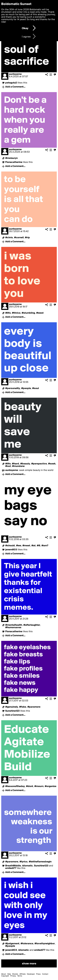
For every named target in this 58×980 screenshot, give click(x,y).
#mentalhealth (14, 625)
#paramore (34, 707)
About (4, 974)
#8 (39, 546)
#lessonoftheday (15, 786)
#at (33, 546)
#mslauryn (11, 158)
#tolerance (27, 944)
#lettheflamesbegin (40, 862)
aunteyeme (15, 74)
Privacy (13, 976)
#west (40, 313)
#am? (45, 546)
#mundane (18, 466)
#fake (23, 707)
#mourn (39, 786)
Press (38, 974)
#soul (35, 388)
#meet (26, 546)
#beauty (25, 464)
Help (9, 974)
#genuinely (12, 707)
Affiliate (23, 974)
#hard (15, 464)
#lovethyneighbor (45, 944)
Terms (20, 976)
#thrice (16, 313)
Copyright (5, 976)
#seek (52, 464)
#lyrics (24, 862)
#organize (50, 786)
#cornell (19, 238)
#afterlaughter (32, 625)
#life (8, 313)
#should (10, 546)
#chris (9, 238)
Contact (45, 974)
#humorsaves (13, 628)
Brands (15, 974)
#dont (30, 786)
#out (8, 466)
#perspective (39, 464)
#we (19, 546)
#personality (13, 388)
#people (26, 388)
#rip (27, 238)
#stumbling (28, 313)
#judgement (12, 944)
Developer (31, 974)
